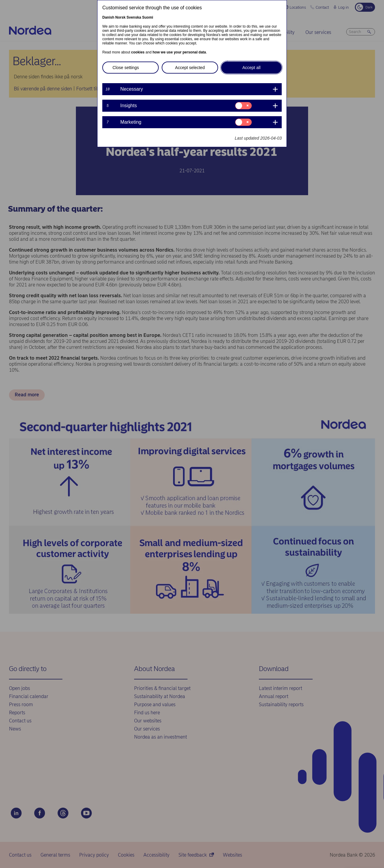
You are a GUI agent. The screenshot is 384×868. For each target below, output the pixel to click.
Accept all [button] (252, 68)
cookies (138, 52)
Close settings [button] (126, 68)
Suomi (148, 17)
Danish (108, 17)
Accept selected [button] (190, 68)
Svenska (134, 17)
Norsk (120, 17)
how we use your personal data (179, 52)
